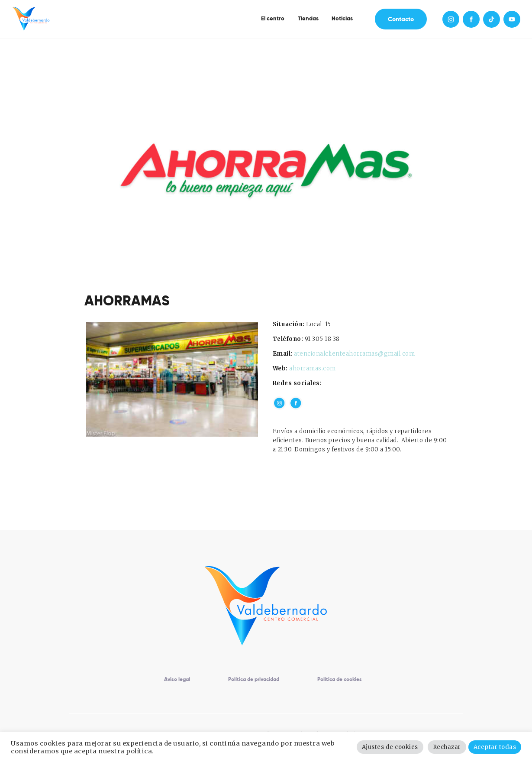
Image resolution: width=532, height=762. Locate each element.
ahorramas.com (313, 368)
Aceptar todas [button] (495, 747)
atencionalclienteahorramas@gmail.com (354, 354)
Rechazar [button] (447, 747)
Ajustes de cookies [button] (390, 747)
